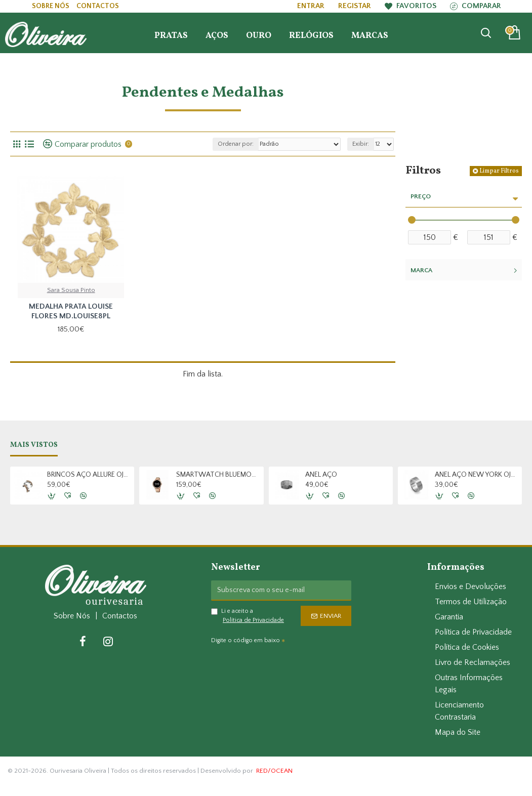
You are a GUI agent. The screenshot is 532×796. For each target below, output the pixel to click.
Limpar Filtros (499, 171)
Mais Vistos (34, 445)
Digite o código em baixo (245, 640)
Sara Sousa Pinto (71, 290)
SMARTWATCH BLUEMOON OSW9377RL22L (218, 475)
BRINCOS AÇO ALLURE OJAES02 (89, 475)
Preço (421, 196)
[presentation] (282, 666)
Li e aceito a (248, 616)
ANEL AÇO (321, 475)
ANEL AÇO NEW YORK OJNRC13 (477, 475)
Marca (421, 270)
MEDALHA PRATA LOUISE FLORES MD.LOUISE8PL (71, 311)
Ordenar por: (236, 144)
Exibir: (361, 144)
